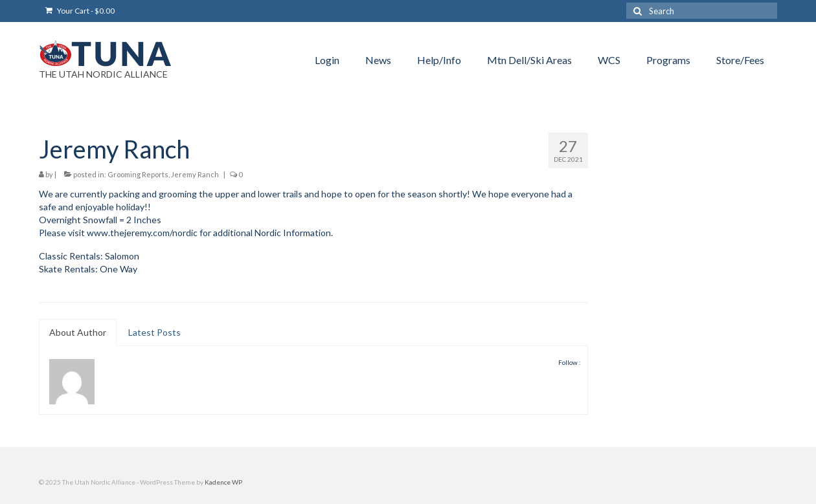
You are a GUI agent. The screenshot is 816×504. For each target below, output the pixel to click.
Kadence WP (223, 482)
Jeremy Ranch (195, 174)
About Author (78, 332)
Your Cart (80, 11)
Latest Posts (154, 332)
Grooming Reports (138, 174)
